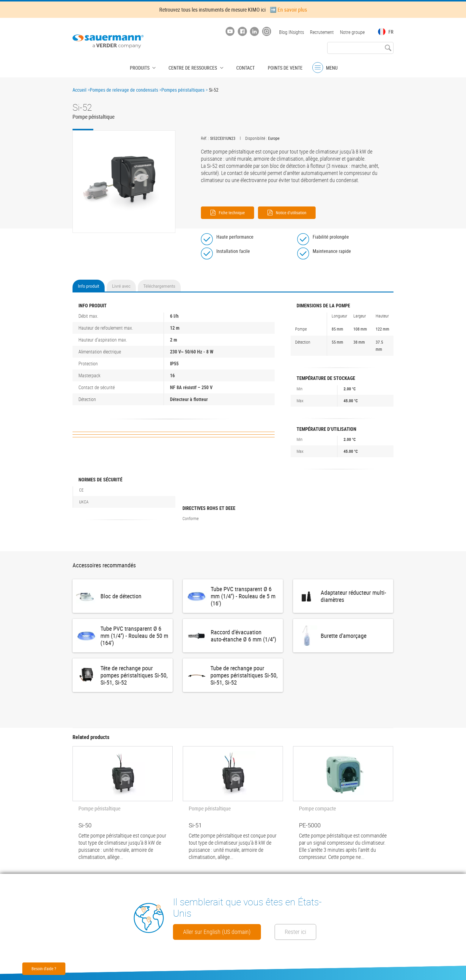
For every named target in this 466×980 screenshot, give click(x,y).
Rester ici (196, 932)
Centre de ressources (195, 67)
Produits (146, 67)
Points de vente (279, 67)
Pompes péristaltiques (183, 90)
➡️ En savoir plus (288, 10)
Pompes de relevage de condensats (124, 90)
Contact (243, 67)
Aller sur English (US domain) (222, 915)
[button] (124, 182)
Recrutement (321, 32)
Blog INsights (289, 32)
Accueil (79, 90)
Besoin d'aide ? (44, 969)
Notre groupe (352, 32)
